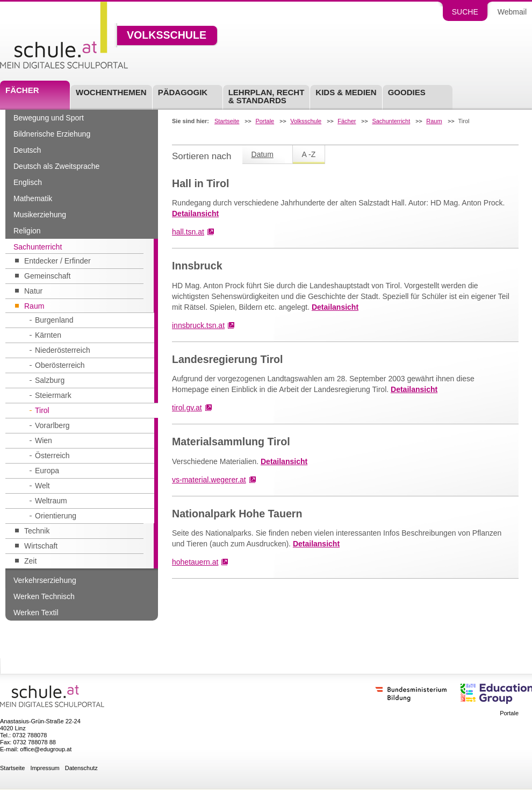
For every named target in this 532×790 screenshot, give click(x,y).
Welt (42, 486)
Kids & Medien (346, 92)
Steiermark (53, 395)
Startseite (227, 121)
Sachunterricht (38, 247)
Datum (263, 154)
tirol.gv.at (187, 408)
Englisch (28, 182)
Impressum (45, 768)
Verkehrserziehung (45, 580)
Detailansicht (195, 213)
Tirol (42, 410)
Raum (34, 306)
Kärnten (48, 335)
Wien (44, 440)
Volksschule (167, 35)
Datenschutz (81, 768)
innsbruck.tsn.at (198, 325)
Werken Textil (36, 613)
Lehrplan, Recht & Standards (267, 96)
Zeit (30, 561)
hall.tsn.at (188, 232)
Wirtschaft (41, 546)
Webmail (512, 12)
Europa (47, 471)
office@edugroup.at (46, 749)
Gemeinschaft (47, 276)
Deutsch (27, 150)
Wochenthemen (111, 92)
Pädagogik (183, 92)
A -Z (309, 154)
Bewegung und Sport (49, 118)
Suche (465, 12)
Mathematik (33, 198)
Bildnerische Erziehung (52, 134)
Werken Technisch (44, 596)
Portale (265, 121)
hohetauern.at (195, 562)
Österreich (52, 456)
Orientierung (56, 516)
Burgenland (54, 320)
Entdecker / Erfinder (57, 261)
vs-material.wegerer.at (209, 480)
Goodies (407, 92)
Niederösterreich (63, 350)
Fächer (22, 90)
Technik (37, 531)
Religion (27, 231)
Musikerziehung (40, 215)
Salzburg (50, 380)
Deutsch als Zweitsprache (56, 166)
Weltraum (51, 501)
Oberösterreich (60, 365)
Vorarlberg (52, 425)
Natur (33, 291)
